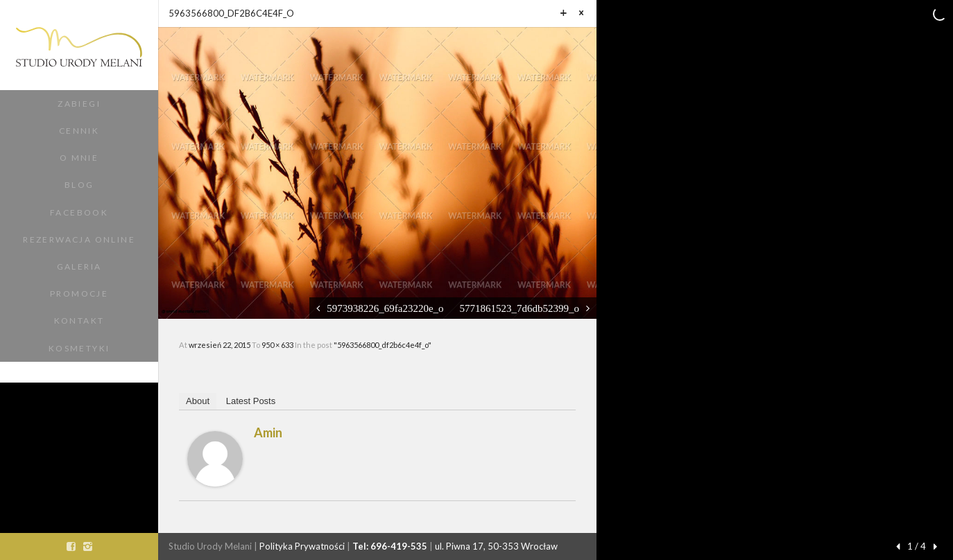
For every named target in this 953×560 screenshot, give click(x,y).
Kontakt (79, 321)
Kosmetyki (79, 348)
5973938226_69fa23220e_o (385, 308)
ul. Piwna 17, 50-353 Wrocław (496, 546)
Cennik (79, 131)
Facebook (79, 212)
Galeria (79, 266)
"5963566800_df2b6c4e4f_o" (383, 345)
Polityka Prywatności (302, 546)
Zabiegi (79, 104)
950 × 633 (278, 345)
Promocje (79, 294)
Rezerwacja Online (79, 239)
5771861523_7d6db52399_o (520, 308)
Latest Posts (251, 401)
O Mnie (79, 158)
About (198, 401)
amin (268, 432)
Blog (79, 185)
